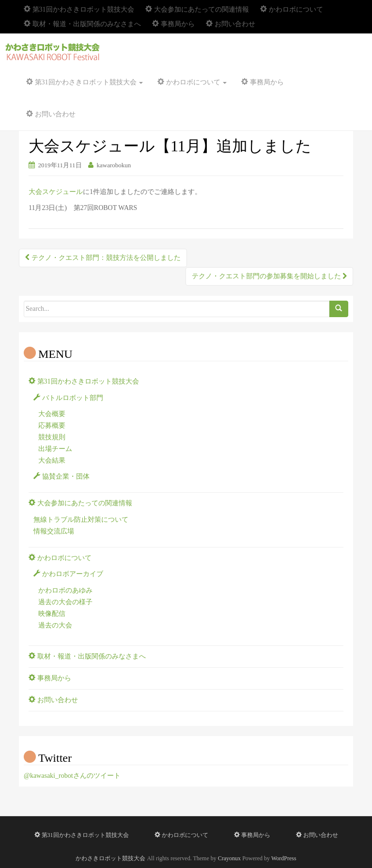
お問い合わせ (231, 24)
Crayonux (229, 858)
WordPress (284, 858)
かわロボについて (292, 9)
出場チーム (55, 449)
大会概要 (52, 414)
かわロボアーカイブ (68, 574)
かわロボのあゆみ (65, 590)
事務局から (173, 24)
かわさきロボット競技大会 (110, 858)
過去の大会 (55, 625)
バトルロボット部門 (68, 398)
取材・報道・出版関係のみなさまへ (82, 24)
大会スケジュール (56, 192)
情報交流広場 (54, 531)
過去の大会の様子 (65, 602)
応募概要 (52, 426)
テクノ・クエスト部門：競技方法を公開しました (103, 258)
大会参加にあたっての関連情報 (197, 9)
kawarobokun (114, 165)
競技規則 (52, 437)
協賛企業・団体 (62, 476)
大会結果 (52, 460)
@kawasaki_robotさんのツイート (72, 776)
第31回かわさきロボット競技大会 (79, 9)
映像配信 (52, 614)
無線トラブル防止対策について (81, 520)
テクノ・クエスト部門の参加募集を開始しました (270, 276)
